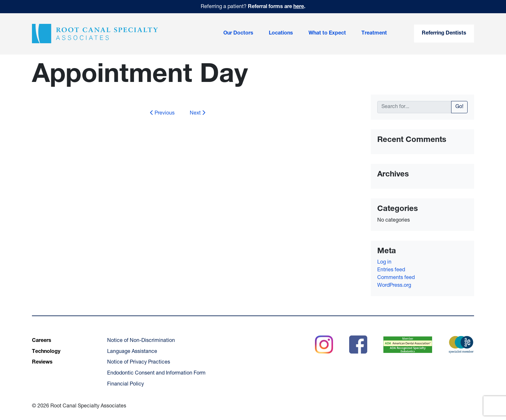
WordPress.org (394, 286)
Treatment (374, 34)
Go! (459, 107)
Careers (42, 341)
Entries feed (391, 270)
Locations (281, 34)
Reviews (42, 363)
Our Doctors (238, 34)
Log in (384, 263)
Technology (46, 352)
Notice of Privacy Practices (139, 363)
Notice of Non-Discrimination (141, 341)
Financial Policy (126, 385)
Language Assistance (132, 352)
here (299, 7)
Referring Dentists (444, 34)
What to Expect (327, 34)
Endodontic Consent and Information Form (156, 374)
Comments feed (396, 278)
